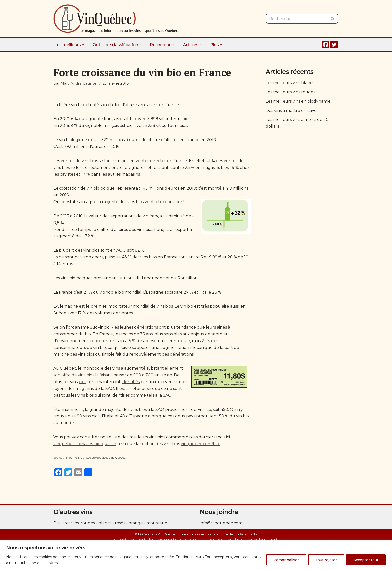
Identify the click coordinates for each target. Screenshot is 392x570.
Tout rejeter (326, 560)
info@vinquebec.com (221, 526)
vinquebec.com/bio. (201, 447)
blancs (105, 526)
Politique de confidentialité (236, 537)
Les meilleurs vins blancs (290, 83)
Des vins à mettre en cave (291, 111)
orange (136, 526)
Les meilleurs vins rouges (291, 92)
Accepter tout (366, 560)
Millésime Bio (73, 461)
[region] (196, 555)
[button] (83, 45)
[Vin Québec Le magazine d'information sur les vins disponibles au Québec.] (116, 19)
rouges (88, 526)
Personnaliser (286, 560)
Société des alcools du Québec (106, 461)
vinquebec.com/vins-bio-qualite (85, 447)
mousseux (157, 526)
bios (83, 384)
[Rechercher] (296, 19)
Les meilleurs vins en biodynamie (298, 102)
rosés (120, 526)
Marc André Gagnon (79, 83)
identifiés (131, 384)
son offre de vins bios (74, 378)
